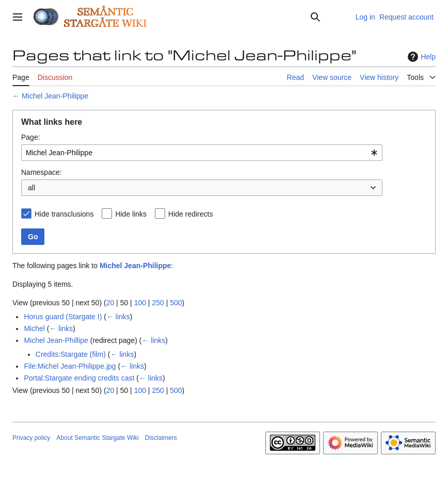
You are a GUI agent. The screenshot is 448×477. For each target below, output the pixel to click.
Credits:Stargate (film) (71, 354)
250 (158, 303)
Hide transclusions (64, 214)
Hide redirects (190, 214)
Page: (31, 137)
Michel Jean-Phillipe (56, 340)
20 (110, 303)
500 (176, 303)
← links (118, 317)
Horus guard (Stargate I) (63, 317)
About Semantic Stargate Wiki (97, 438)
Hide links (131, 214)
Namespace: (42, 172)
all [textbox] (31, 188)
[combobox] (202, 153)
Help (420, 57)
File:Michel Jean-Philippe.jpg (70, 366)
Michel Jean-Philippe (55, 96)
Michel (34, 328)
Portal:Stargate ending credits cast (79, 378)
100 (140, 303)
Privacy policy (31, 438)
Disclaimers (161, 438)
